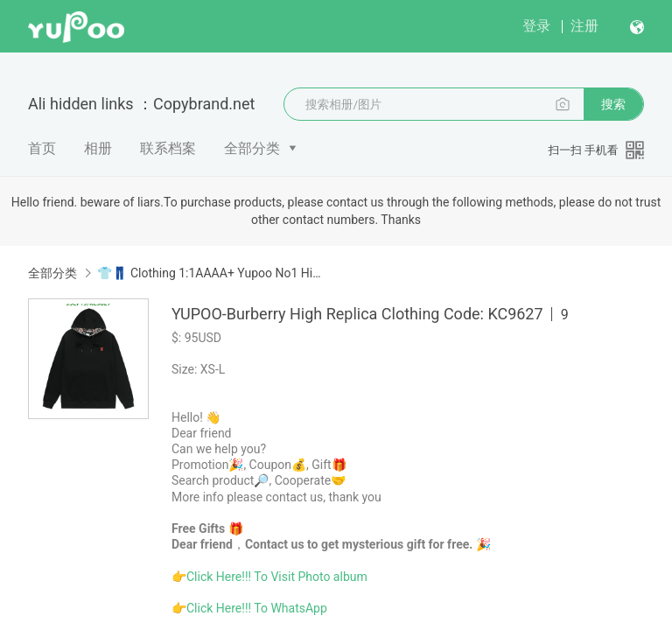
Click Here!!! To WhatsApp (257, 608)
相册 (98, 148)
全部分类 (252, 148)
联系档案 (168, 148)
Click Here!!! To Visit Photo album (277, 577)
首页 (42, 148)
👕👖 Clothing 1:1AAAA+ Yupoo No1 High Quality (212, 273)
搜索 (613, 104)
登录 (536, 26)
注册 (584, 26)
